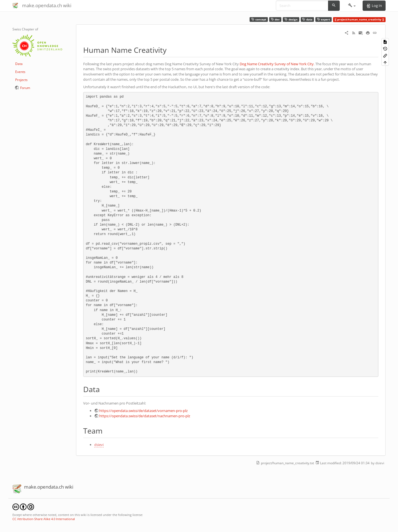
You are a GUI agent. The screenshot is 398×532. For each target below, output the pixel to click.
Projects (21, 80)
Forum (25, 88)
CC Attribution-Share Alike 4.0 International (44, 519)
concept (259, 19)
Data (19, 64)
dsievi (99, 445)
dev (275, 19)
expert (324, 19)
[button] (352, 6)
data (307, 19)
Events (20, 72)
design (291, 19)
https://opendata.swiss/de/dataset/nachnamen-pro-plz (145, 416)
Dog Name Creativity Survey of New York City (277, 64)
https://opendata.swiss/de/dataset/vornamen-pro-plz (143, 411)
